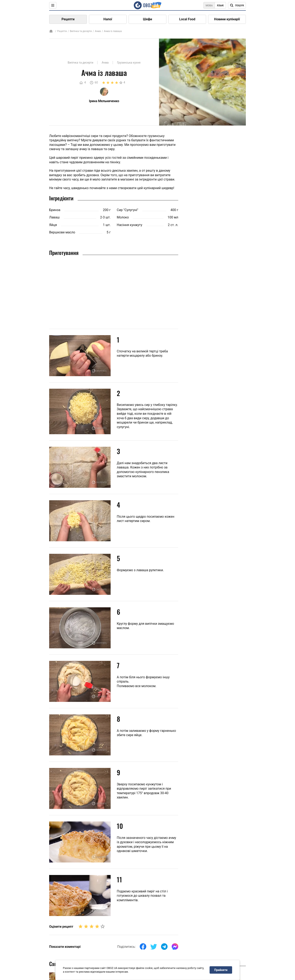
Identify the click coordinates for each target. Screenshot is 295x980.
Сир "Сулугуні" (128, 210)
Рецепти (68, 19)
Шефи (148, 19)
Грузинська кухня (129, 63)
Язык (220, 6)
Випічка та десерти (81, 31)
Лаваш (54, 217)
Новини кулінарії (227, 19)
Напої (108, 19)
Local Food (187, 19)
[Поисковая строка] (237, 5)
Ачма (98, 31)
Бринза (55, 210)
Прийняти (221, 970)
